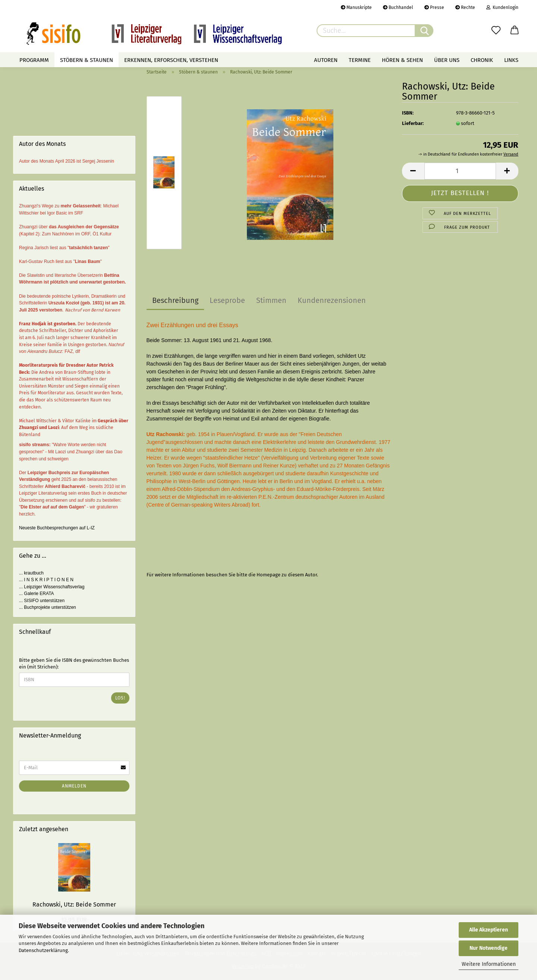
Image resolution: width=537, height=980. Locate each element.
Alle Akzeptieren (489, 930)
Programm (34, 60)
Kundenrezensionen (332, 300)
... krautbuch (31, 573)
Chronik (482, 60)
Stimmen (271, 300)
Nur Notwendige (489, 948)
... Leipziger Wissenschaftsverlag (52, 587)
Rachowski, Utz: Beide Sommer (74, 904)
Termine (360, 60)
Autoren (326, 60)
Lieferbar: (413, 123)
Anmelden (74, 786)
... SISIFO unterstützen (42, 601)
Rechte (465, 7)
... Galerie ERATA (37, 594)
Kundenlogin (502, 7)
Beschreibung (175, 300)
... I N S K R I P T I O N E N (46, 580)
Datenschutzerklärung (43, 950)
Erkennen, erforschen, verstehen (171, 60)
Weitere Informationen (489, 964)
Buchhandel (398, 7)
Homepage (268, 575)
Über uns (447, 60)
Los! (120, 698)
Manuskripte (356, 7)
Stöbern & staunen (87, 60)
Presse (434, 7)
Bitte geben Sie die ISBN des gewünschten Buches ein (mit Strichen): (74, 664)
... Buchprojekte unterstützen (48, 607)
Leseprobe (227, 300)
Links (511, 60)
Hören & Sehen (402, 60)
